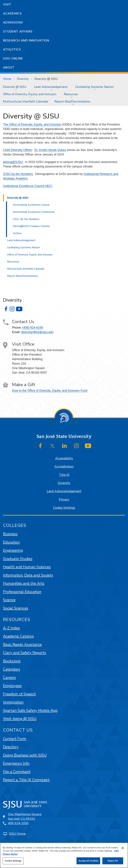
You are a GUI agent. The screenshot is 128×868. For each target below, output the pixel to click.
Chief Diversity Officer (17, 150)
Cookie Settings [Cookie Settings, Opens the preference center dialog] (13, 861)
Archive (17, 233)
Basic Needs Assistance (22, 644)
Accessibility (64, 458)
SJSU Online (13, 58)
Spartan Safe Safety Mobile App (30, 710)
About (9, 67)
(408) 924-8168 (33, 328)
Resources (71, 94)
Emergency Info (16, 763)
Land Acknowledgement (51, 87)
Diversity (23, 79)
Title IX (64, 475)
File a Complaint (17, 772)
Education (11, 542)
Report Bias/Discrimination (72, 101)
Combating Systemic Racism (94, 87)
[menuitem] (15, 87)
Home (7, 79)
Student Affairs (18, 31)
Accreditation (64, 467)
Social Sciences (16, 608)
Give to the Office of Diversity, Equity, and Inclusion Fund (50, 391)
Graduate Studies (18, 559)
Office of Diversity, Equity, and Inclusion (30, 94)
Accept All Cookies (88, 861)
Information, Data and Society (28, 575)
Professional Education (22, 592)
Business (10, 534)
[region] (64, 855)
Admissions (13, 22)
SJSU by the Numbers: (18, 174)
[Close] (123, 848)
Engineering (13, 550)
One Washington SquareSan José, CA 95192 (25, 816)
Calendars (11, 669)
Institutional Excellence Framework (34, 212)
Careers (9, 677)
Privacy (64, 500)
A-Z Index (11, 628)
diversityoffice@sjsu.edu (37, 332)
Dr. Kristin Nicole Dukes (50, 150)
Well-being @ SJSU (20, 719)
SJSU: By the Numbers (26, 219)
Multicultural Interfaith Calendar (26, 101)
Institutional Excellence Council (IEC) (28, 186)
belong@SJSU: (13, 162)
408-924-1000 (18, 823)
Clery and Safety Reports (24, 653)
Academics (12, 13)
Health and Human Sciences (27, 567)
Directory (11, 747)
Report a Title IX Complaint (26, 780)
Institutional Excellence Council (31, 205)
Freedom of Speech (19, 694)
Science (9, 600)
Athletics (12, 49)
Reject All (113, 861)
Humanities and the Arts (24, 583)
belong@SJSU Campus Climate (31, 226)
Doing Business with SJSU (25, 755)
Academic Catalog (18, 636)
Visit (7, 4)
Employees (12, 686)
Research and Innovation (26, 40)
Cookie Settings (64, 508)
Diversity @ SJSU (46, 79)
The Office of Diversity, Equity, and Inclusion (32, 124)
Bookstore (12, 661)
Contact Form (15, 739)
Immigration (13, 702)
